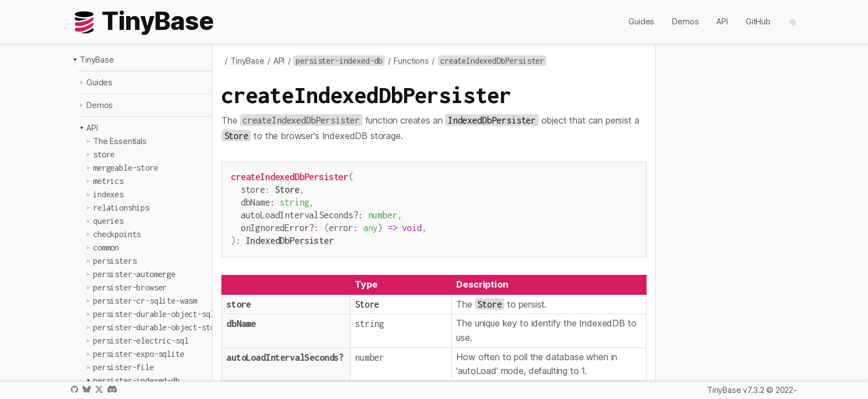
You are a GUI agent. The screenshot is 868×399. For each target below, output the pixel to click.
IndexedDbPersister (290, 235)
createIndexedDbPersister (290, 177)
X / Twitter (99, 389)
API (722, 21)
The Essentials (120, 141)
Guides (641, 21)
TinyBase (97, 60)
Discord (112, 389)
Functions (411, 61)
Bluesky (86, 389)
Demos (685, 21)
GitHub (758, 21)
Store (287, 188)
